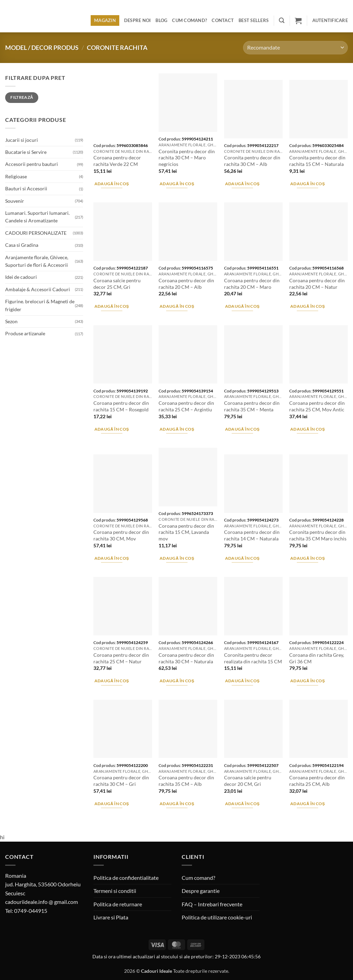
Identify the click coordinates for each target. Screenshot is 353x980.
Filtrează (22, 97)
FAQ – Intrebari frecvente (212, 904)
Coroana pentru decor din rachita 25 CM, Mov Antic (317, 406)
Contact (223, 20)
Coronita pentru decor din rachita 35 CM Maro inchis (318, 535)
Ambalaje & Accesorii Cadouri (38, 289)
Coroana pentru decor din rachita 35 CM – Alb (186, 781)
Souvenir (15, 201)
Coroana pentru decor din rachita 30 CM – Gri (121, 781)
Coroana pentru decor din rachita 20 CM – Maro (252, 284)
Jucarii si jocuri (22, 140)
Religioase (16, 176)
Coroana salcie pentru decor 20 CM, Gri (248, 781)
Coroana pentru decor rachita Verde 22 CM (117, 161)
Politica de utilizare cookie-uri (217, 917)
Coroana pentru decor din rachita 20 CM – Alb (186, 284)
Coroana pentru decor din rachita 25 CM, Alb (317, 781)
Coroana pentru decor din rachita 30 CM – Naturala (186, 658)
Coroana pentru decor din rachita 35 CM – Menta (252, 406)
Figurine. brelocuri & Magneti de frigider (40, 305)
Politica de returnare (118, 904)
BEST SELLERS (254, 20)
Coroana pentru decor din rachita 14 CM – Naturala (252, 535)
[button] (282, 20)
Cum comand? (189, 20)
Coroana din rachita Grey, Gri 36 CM (317, 658)
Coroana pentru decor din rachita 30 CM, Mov (121, 535)
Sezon (11, 321)
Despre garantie (201, 891)
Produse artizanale (25, 333)
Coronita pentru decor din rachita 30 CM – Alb (252, 161)
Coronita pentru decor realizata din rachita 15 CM (253, 658)
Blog (161, 20)
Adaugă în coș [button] (112, 184)
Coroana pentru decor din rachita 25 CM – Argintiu (186, 406)
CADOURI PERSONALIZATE (36, 233)
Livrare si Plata (111, 917)
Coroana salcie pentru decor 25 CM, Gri (117, 284)
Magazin (105, 20)
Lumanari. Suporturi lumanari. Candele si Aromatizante (37, 217)
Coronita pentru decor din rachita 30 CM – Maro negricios (187, 158)
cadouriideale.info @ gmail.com (42, 902)
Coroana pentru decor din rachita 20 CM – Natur (317, 284)
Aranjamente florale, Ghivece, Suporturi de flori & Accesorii (37, 261)
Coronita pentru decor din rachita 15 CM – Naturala (317, 161)
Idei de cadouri (21, 277)
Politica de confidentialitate (126, 878)
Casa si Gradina (22, 245)
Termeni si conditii (115, 891)
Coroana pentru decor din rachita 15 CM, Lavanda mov (186, 532)
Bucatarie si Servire (26, 152)
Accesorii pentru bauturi (32, 164)
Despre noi (138, 20)
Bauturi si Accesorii (26, 188)
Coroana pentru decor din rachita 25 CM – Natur (121, 658)
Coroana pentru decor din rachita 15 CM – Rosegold (121, 406)
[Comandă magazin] (295, 48)
